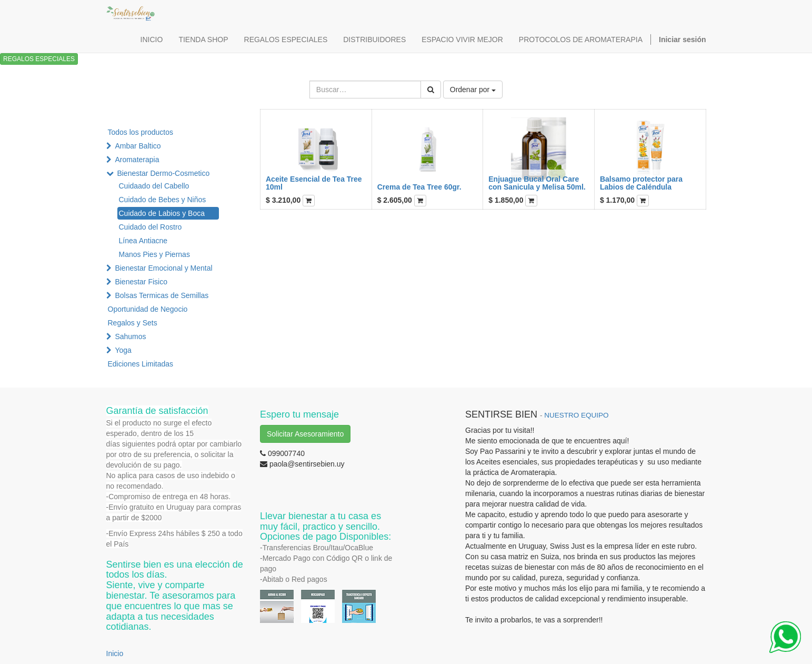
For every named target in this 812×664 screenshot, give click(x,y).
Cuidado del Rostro (151, 227)
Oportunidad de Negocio (148, 309)
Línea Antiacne (143, 241)
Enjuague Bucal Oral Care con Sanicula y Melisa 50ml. (537, 183)
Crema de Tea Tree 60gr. (419, 187)
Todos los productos (141, 132)
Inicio (115, 653)
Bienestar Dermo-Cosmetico (163, 173)
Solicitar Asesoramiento (305, 434)
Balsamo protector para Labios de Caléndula (641, 183)
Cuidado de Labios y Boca (162, 213)
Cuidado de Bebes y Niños (163, 200)
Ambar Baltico (138, 146)
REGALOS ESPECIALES (39, 59)
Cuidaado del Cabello (154, 186)
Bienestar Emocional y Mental (163, 268)
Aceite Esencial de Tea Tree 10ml (314, 183)
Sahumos (130, 336)
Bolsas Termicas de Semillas (162, 295)
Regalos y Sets (133, 323)
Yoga (123, 350)
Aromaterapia (137, 160)
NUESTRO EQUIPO (576, 415)
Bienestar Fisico (141, 282)
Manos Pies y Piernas (154, 254)
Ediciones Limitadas (141, 364)
